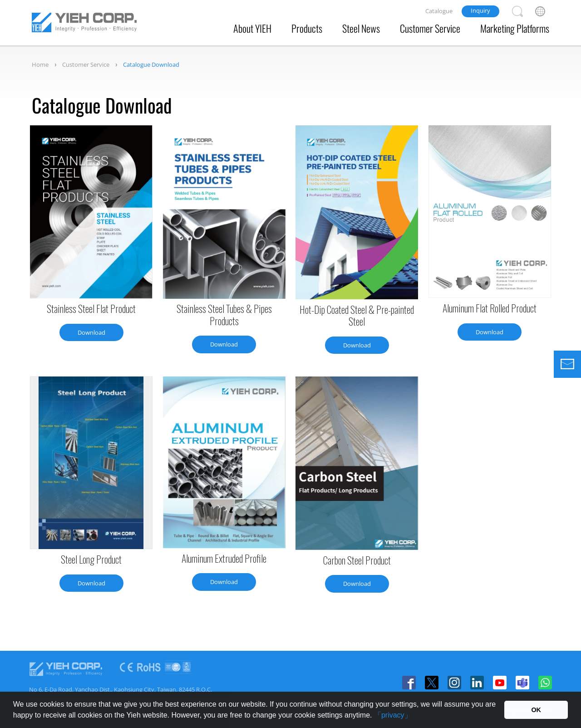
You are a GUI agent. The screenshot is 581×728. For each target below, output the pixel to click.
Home (40, 64)
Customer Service (430, 28)
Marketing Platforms (515, 28)
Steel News (361, 28)
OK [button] (536, 710)
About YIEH (252, 28)
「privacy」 (393, 715)
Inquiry (480, 10)
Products (307, 28)
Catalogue (439, 11)
